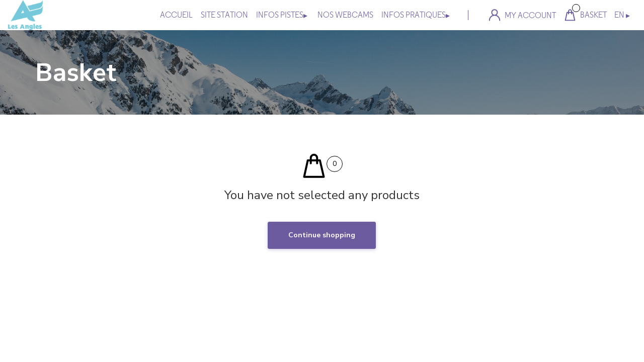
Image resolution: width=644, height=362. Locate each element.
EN (622, 15)
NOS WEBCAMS (345, 15)
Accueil (176, 15)
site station (224, 15)
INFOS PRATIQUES (416, 15)
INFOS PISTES (282, 15)
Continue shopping (322, 235)
